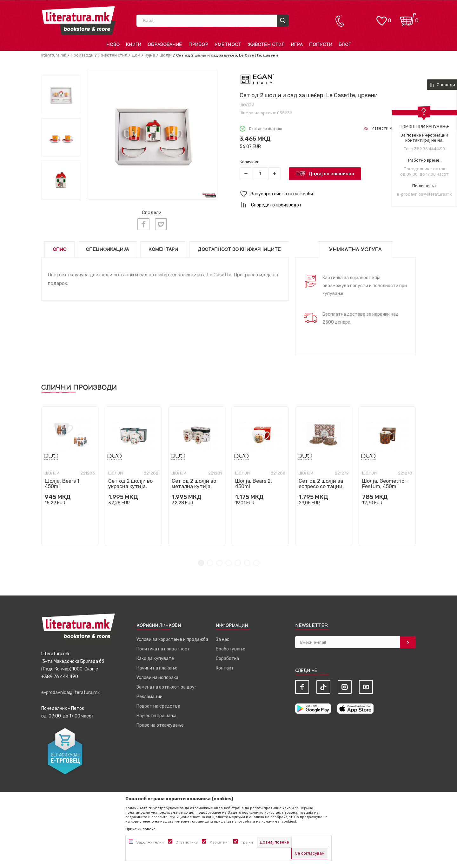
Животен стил (113, 55)
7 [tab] (256, 563)
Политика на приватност (163, 649)
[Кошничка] (408, 18)
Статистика (187, 842)
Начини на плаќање (157, 668)
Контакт (225, 668)
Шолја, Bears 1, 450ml (63, 484)
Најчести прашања (156, 716)
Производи (82, 55)
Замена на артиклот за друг (166, 687)
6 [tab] (247, 563)
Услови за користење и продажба (172, 639)
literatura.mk (54, 55)
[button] (328, 194)
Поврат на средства (158, 706)
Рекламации (149, 697)
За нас (223, 639)
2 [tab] (210, 563)
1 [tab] (201, 563)
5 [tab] (238, 563)
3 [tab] (219, 563)
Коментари (163, 249)
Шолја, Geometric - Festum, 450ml (385, 484)
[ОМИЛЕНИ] (381, 18)
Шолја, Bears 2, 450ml (254, 484)
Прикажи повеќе (140, 829)
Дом (136, 55)
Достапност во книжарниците (239, 249)
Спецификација (107, 249)
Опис (60, 249)
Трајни (247, 842)
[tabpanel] (70, 476)
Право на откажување (160, 725)
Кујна (150, 55)
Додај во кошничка (331, 174)
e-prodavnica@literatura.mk (424, 194)
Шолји (166, 55)
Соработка (227, 659)
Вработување (231, 649)
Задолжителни (150, 842)
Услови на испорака (157, 678)
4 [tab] (229, 563)
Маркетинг (219, 842)
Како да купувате (155, 659)
